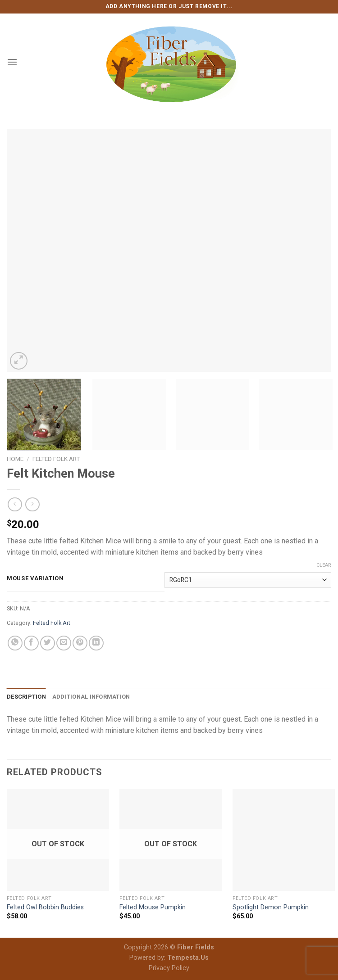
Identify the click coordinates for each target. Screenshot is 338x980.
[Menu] (12, 62)
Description (26, 697)
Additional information (91, 697)
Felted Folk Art (56, 459)
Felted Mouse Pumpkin (153, 907)
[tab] (26, 697)
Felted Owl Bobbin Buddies (45, 907)
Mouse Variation (35, 578)
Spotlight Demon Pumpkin (271, 907)
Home (15, 459)
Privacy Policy (169, 968)
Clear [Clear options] (324, 565)
